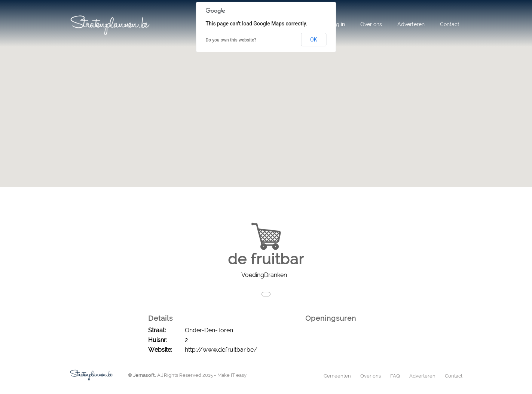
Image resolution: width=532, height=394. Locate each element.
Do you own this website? (231, 40)
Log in (337, 24)
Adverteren (411, 24)
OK (314, 40)
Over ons (371, 24)
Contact (450, 24)
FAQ (395, 376)
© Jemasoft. (142, 375)
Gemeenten (337, 376)
